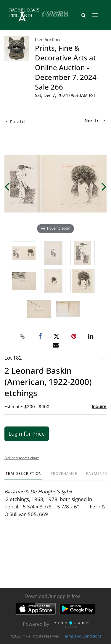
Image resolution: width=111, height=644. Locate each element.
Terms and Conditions (82, 636)
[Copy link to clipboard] (22, 337)
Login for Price (27, 434)
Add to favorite (103, 359)
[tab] (23, 476)
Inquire (99, 406)
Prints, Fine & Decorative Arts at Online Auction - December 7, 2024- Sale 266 (67, 67)
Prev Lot (16, 122)
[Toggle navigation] (95, 15)
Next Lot (95, 120)
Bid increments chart (22, 458)
